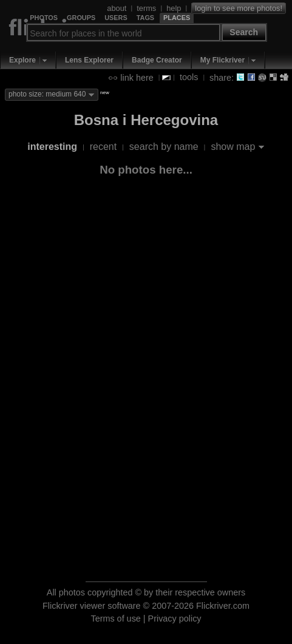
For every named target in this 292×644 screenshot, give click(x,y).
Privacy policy (175, 619)
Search (244, 32)
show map (233, 147)
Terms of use (115, 619)
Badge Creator (157, 60)
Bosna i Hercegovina (146, 120)
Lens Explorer (89, 60)
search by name (164, 147)
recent (103, 147)
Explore (22, 60)
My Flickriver (222, 60)
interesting (52, 147)
